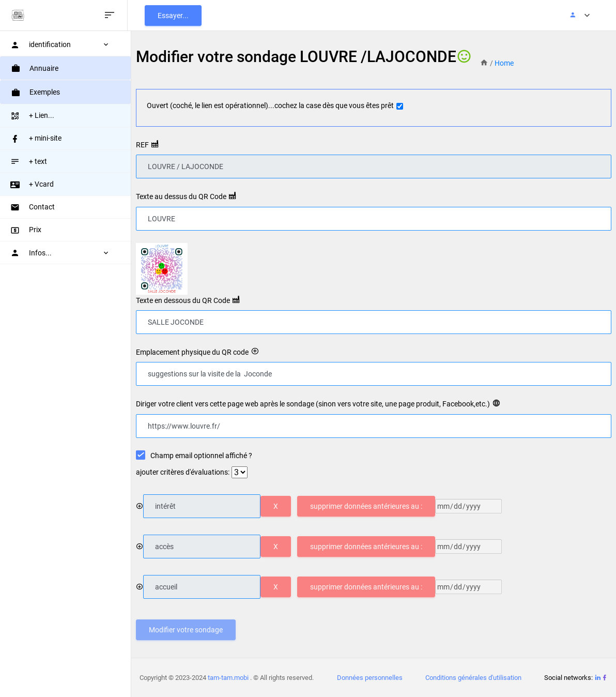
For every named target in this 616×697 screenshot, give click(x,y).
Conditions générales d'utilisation (474, 678)
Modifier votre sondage (187, 630)
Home (506, 63)
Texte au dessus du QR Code (183, 196)
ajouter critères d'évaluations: (184, 472)
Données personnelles (370, 678)
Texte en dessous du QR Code (184, 300)
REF (144, 145)
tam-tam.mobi (230, 678)
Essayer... (178, 16)
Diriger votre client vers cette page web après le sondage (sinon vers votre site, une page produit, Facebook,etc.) (314, 404)
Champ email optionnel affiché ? (203, 455)
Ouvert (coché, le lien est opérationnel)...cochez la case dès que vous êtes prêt (272, 105)
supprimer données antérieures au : (368, 506)
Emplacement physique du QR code (194, 352)
